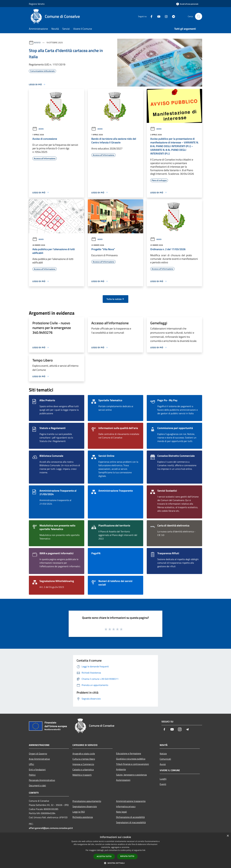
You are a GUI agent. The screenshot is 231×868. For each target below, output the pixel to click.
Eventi (163, 784)
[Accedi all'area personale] (187, 4)
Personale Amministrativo (42, 780)
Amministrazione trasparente (131, 801)
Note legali (121, 812)
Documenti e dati (37, 785)
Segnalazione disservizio (85, 806)
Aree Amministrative (39, 759)
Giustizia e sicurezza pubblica (131, 759)
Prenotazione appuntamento (87, 801)
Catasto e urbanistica (83, 770)
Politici (32, 775)
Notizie (163, 754)
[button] (115, 863)
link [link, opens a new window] (144, 850)
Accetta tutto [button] (104, 856)
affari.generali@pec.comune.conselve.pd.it (51, 828)
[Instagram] (165, 16)
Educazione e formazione (129, 753)
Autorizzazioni (123, 780)
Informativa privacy (126, 806)
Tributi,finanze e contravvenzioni (133, 764)
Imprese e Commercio (83, 764)
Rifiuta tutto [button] (127, 856)
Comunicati (165, 759)
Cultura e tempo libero (84, 759)
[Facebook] (150, 16)
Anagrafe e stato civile (84, 754)
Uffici (31, 764)
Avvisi (37, 42)
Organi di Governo (38, 754)
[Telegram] (172, 16)
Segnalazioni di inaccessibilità (131, 822)
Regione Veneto (37, 4)
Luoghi (163, 779)
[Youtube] (158, 16)
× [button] (228, 836)
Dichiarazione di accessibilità (130, 817)
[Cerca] (199, 16)
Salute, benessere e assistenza (131, 775)
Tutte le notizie (115, 299)
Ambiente (121, 769)
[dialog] (115, 850)
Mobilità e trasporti (82, 775)
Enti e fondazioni (37, 770)
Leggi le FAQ (79, 812)
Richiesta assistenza (83, 817)
